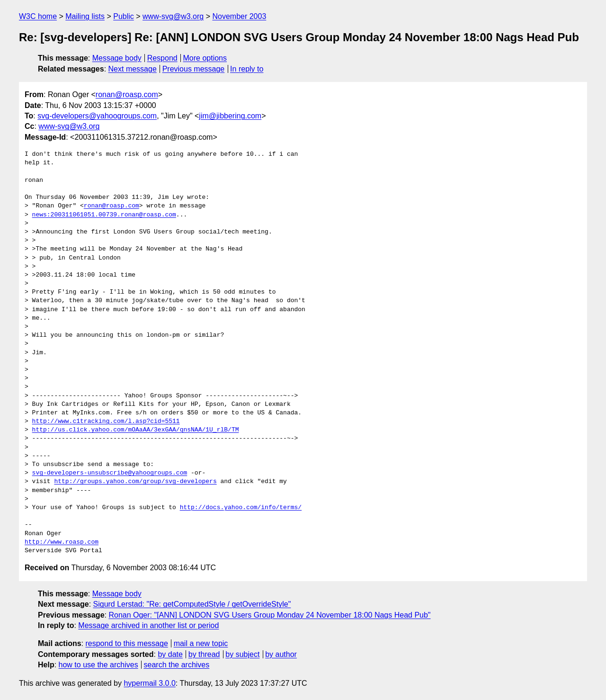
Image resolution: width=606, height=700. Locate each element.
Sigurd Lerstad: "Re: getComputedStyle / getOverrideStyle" (192, 604)
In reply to (247, 69)
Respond (162, 58)
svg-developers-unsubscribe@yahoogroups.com (110, 473)
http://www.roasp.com (62, 542)
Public (124, 16)
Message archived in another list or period (148, 625)
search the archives (177, 665)
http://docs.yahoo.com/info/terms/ (241, 508)
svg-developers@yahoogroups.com (97, 116)
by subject (242, 654)
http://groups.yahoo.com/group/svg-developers (135, 482)
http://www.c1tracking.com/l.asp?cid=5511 (106, 422)
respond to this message (126, 643)
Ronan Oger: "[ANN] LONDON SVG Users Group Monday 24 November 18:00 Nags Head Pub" (269, 615)
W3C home (38, 16)
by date (170, 654)
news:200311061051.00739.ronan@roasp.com (104, 215)
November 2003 (239, 16)
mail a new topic (201, 643)
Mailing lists (85, 16)
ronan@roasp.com (127, 94)
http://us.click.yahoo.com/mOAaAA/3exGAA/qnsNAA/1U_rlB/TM (136, 430)
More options (205, 58)
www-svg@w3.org (173, 16)
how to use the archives (98, 665)
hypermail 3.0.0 (149, 683)
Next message (133, 69)
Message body (117, 58)
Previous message (194, 69)
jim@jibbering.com (230, 116)
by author (281, 654)
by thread (204, 654)
